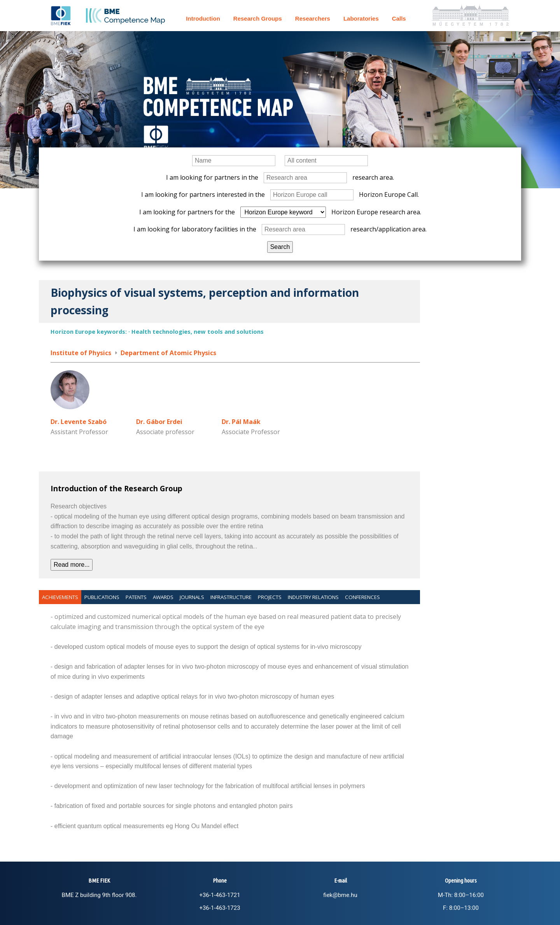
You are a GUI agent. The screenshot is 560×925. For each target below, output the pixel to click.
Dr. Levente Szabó (79, 422)
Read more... (72, 565)
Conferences (362, 597)
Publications (102, 597)
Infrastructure (231, 597)
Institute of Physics (81, 353)
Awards (163, 597)
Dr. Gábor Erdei (159, 422)
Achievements (60, 597)
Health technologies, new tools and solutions (198, 331)
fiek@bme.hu (340, 895)
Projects (270, 597)
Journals (192, 597)
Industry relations (313, 597)
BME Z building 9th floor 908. (99, 895)
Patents (136, 597)
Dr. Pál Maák (241, 422)
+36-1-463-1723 (220, 908)
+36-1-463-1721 (220, 895)
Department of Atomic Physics (168, 353)
